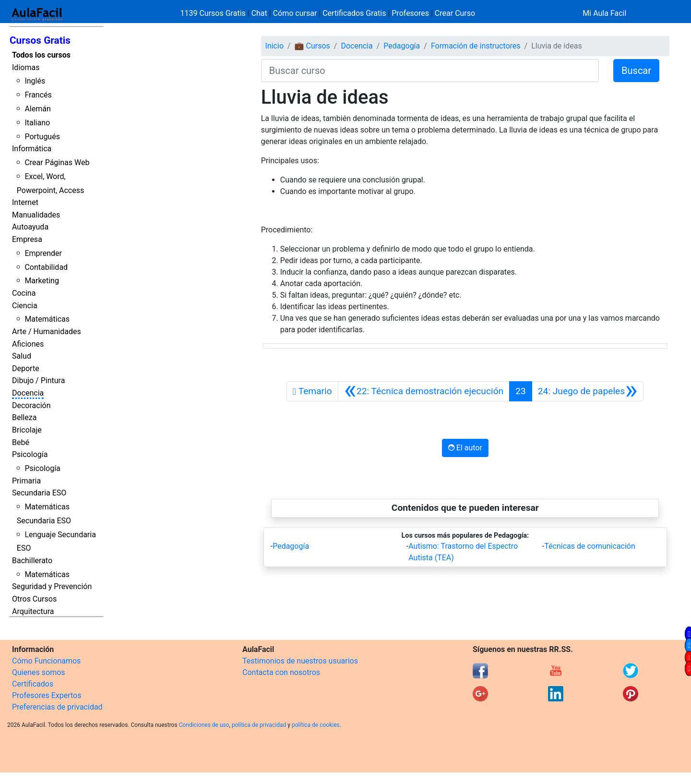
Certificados (33, 684)
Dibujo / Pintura (38, 380)
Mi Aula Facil (604, 13)
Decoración (31, 405)
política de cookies (316, 725)
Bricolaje (27, 430)
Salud (22, 356)
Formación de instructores (476, 46)
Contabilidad (46, 267)
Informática (32, 149)
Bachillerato (32, 561)
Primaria (26, 481)
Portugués (42, 137)
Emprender (43, 253)
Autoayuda (30, 227)
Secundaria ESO (39, 493)
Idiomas (26, 67)
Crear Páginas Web (57, 163)
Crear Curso (455, 13)
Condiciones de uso (204, 725)
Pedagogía (402, 46)
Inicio (274, 46)
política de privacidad (259, 725)
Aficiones (28, 344)
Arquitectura (33, 611)
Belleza (24, 417)
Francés (38, 95)
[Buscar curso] (430, 71)
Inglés (35, 81)
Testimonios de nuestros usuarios (300, 661)
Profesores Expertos (47, 695)
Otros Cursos (34, 599)
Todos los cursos (41, 55)
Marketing (42, 281)
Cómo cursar (295, 13)
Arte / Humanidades (47, 332)
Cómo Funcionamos (46, 661)
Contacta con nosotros (281, 672)
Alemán (37, 109)
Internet (25, 202)
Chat (259, 13)
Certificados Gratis (354, 13)
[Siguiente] (588, 391)
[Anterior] (424, 391)
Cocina (24, 293)
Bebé (21, 442)
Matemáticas (47, 319)
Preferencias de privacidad (57, 707)
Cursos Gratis (40, 40)
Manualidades (36, 215)
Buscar (636, 71)
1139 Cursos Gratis (214, 13)
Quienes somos (39, 672)
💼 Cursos (312, 46)
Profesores (410, 13)
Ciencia (25, 306)
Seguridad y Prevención (52, 586)
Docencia (28, 393)
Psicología (30, 454)
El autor (465, 448)
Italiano (37, 123)
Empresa (27, 239)
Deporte (26, 368)
